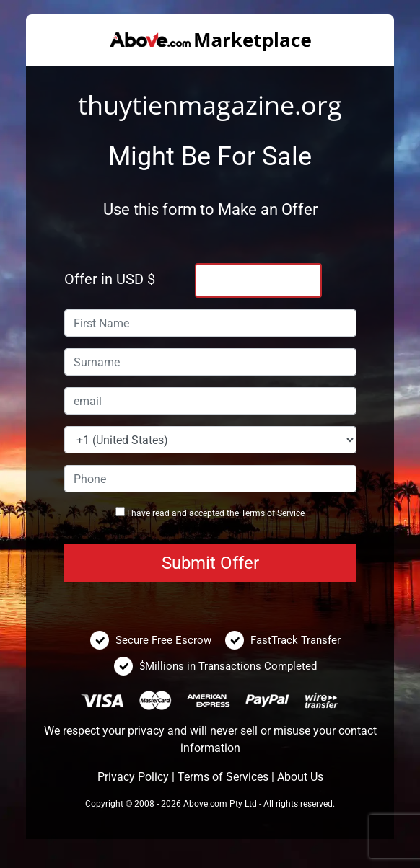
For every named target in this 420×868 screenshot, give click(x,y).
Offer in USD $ (110, 279)
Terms (253, 513)
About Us (300, 777)
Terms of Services (223, 777)
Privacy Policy (133, 777)
